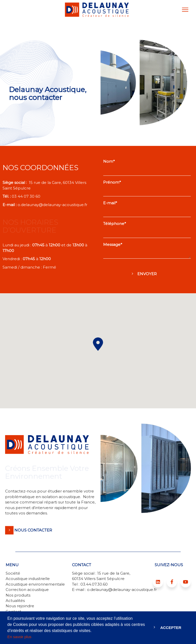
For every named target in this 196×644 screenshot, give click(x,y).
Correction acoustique (27, 590)
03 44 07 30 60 (27, 196)
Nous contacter (33, 530)
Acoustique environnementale (35, 584)
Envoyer (147, 274)
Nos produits (18, 595)
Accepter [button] (171, 628)
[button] (98, 344)
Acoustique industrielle (28, 579)
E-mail (109, 203)
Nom (108, 161)
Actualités (15, 601)
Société (13, 573)
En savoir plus (19, 637)
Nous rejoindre (20, 606)
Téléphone (114, 224)
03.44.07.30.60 (94, 584)
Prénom (111, 182)
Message (112, 244)
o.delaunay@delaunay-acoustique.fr (52, 205)
